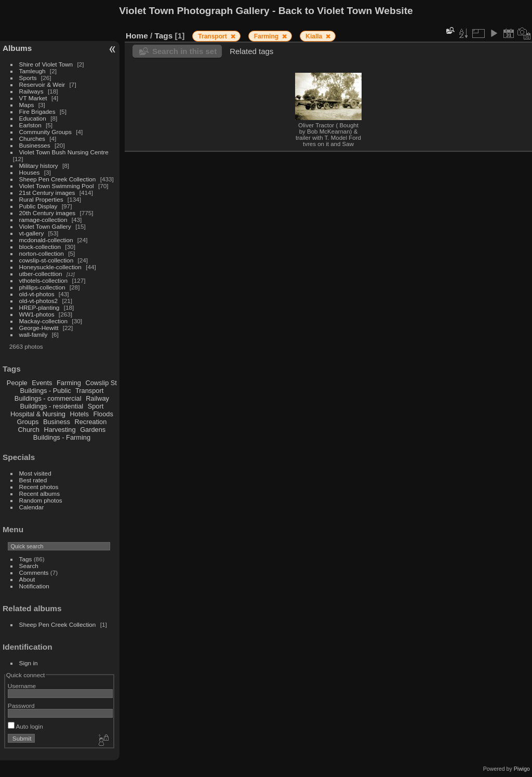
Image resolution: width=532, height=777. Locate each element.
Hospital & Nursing (38, 414)
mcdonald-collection (46, 240)
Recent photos (39, 487)
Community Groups (45, 132)
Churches (32, 139)
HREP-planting (39, 307)
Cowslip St (101, 383)
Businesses (35, 145)
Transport (89, 391)
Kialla (315, 36)
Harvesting (59, 430)
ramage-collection (43, 220)
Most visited (35, 473)
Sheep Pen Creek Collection (58, 179)
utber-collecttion (41, 274)
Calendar (32, 507)
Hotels (79, 414)
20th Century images (48, 213)
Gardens (93, 430)
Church (29, 430)
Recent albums (39, 493)
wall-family (34, 334)
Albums (17, 48)
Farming (69, 383)
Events (42, 383)
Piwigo (522, 769)
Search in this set (184, 51)
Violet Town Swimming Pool (57, 186)
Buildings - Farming (62, 437)
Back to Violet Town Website (346, 11)
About (27, 579)
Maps (27, 105)
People (17, 383)
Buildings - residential (52, 406)
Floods (103, 414)
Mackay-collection (44, 321)
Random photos (41, 500)
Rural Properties (41, 199)
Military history (39, 166)
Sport (96, 406)
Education (33, 118)
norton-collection (42, 253)
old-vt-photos (37, 294)
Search (29, 566)
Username (22, 686)
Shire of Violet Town (46, 64)
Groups (28, 422)
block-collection (40, 247)
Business (57, 422)
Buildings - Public (46, 391)
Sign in (29, 663)
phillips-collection (42, 287)
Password (21, 706)
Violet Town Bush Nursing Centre (64, 152)
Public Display (38, 206)
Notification (34, 586)
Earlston (30, 125)
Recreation (90, 422)
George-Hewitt (39, 328)
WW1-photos (37, 314)
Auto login (25, 726)
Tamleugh (32, 71)
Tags (26, 559)
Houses (30, 172)
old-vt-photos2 (39, 301)
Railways (31, 91)
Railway (97, 398)
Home (137, 36)
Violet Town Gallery (45, 226)
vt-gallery (32, 233)
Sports (28, 78)
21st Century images (47, 193)
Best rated (33, 480)
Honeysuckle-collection (50, 267)
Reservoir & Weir (42, 84)
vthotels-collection (44, 280)
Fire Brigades (37, 111)
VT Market (33, 98)
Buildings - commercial (48, 398)
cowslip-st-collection (46, 260)
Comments (34, 572)
